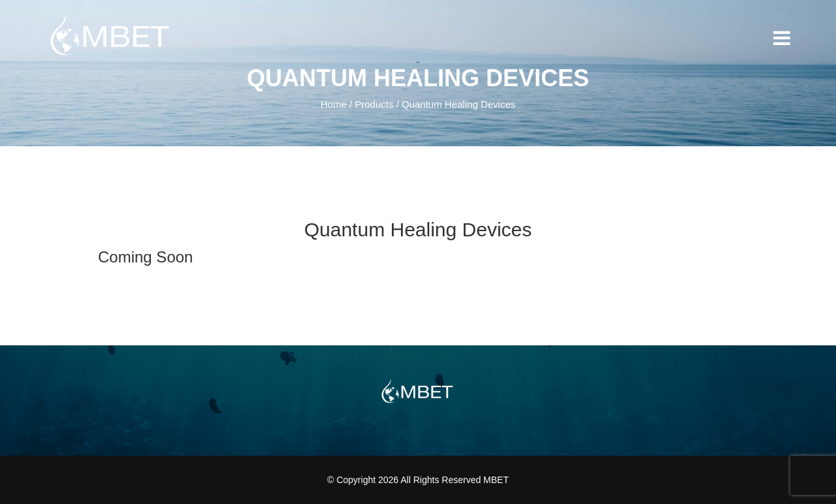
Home (334, 104)
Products (374, 104)
